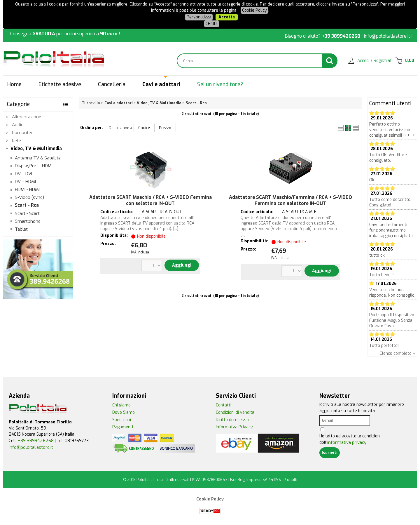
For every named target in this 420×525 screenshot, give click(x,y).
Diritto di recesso (232, 420)
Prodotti (290, 480)
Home (14, 84)
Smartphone (28, 221)
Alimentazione (27, 117)
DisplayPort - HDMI (34, 166)
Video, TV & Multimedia (36, 149)
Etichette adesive (60, 84)
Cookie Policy (254, 10)
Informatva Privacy (234, 427)
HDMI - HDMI (27, 190)
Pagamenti (123, 427)
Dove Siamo (124, 412)
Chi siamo (121, 405)
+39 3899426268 (341, 36)
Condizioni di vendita (235, 412)
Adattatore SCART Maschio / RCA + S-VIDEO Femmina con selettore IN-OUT (150, 200)
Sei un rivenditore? (220, 84)
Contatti (224, 405)
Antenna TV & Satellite (38, 158)
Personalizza (199, 17)
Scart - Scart (27, 213)
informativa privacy (347, 442)
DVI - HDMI (25, 182)
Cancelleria (112, 84)
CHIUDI (212, 24)
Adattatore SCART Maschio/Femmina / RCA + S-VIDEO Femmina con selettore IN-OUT (290, 200)
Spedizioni (122, 420)
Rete (16, 141)
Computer (22, 133)
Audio (18, 125)
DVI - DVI (23, 174)
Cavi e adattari (161, 84)
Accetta (227, 17)
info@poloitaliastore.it (387, 36)
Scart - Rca (27, 205)
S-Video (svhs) (29, 197)
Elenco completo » (398, 353)
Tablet (21, 229)
